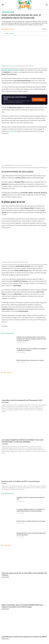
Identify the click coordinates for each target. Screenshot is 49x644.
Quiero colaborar (39, 100)
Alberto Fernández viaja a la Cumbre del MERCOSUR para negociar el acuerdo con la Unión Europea (22, 606)
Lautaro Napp (5, 444)
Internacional (8, 12)
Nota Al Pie (4, 483)
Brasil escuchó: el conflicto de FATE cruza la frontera (21, 481)
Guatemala (11, 131)
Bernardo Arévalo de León (10, 70)
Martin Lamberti (5, 402)
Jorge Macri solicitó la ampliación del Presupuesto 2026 (22, 400)
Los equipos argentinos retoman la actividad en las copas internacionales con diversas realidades (22, 441)
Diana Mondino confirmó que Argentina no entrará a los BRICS (24, 637)
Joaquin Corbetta (9, 33)
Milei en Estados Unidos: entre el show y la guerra (30, 360)
